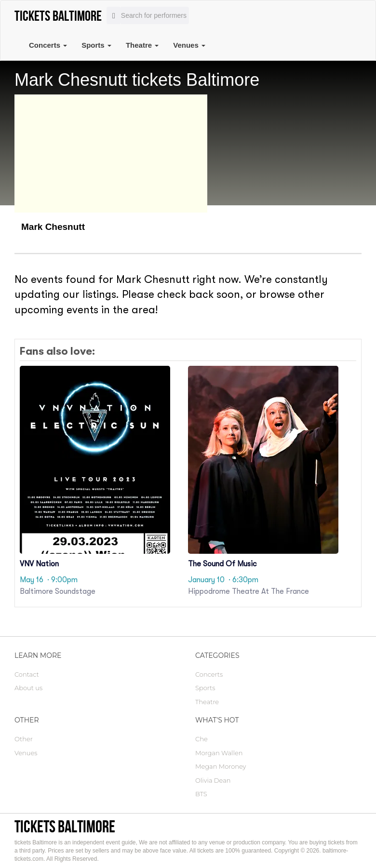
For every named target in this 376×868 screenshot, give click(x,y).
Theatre (142, 45)
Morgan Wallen (219, 753)
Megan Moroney (221, 766)
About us (28, 688)
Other (24, 739)
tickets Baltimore (65, 826)
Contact (27, 674)
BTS (201, 794)
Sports (96, 45)
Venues (189, 45)
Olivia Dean (213, 780)
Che (201, 739)
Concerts (48, 45)
